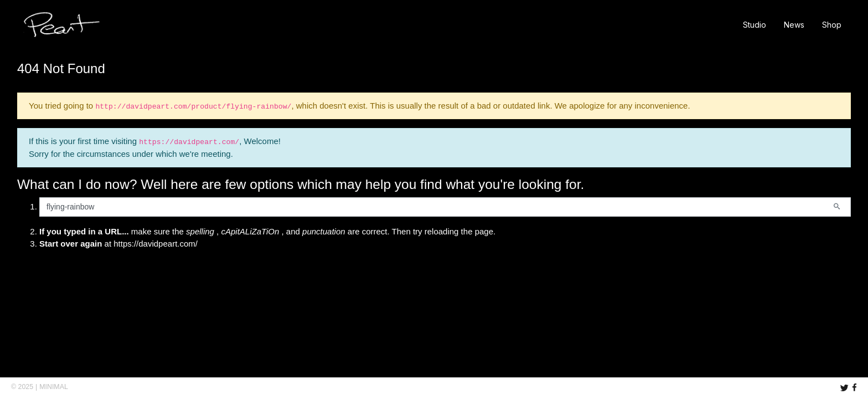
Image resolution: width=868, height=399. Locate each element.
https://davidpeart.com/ (156, 244)
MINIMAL (54, 387)
